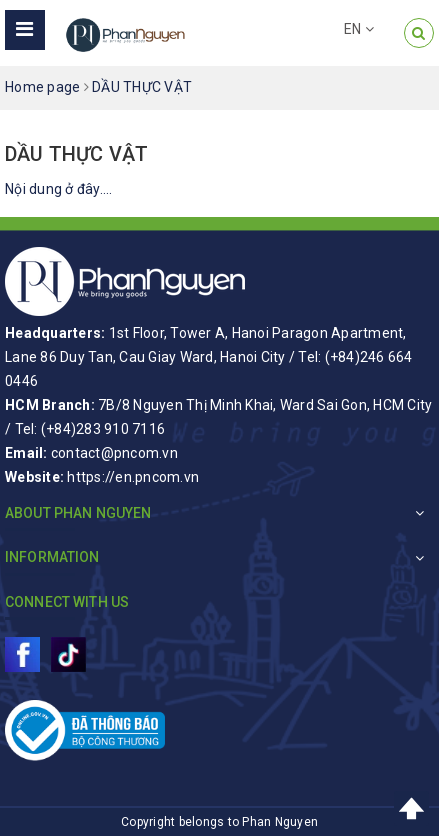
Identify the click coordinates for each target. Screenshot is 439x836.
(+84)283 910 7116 (103, 429)
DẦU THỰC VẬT (76, 154)
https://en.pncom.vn (133, 477)
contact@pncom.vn (114, 453)
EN (359, 29)
